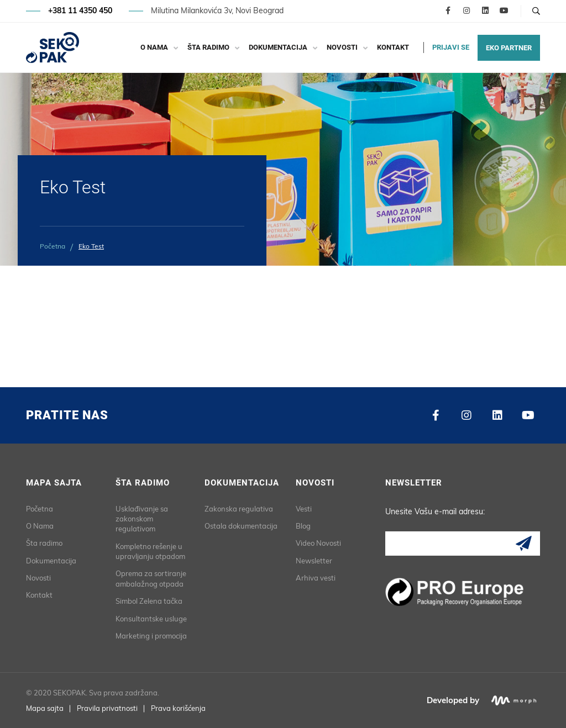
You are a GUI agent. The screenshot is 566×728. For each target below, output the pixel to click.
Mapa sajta (45, 708)
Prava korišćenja (178, 708)
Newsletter (314, 561)
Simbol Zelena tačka (149, 601)
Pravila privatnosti (107, 708)
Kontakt (393, 47)
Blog (303, 526)
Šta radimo (208, 47)
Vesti (304, 509)
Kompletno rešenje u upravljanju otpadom (150, 551)
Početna (53, 246)
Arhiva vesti (316, 578)
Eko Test (91, 246)
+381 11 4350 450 (80, 11)
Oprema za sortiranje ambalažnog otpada (151, 578)
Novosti (342, 47)
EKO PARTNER (509, 48)
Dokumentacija (278, 47)
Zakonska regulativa (239, 509)
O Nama (154, 47)
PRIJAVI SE (451, 47)
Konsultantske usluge (151, 619)
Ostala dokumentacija (241, 526)
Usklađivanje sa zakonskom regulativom (142, 519)
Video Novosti (318, 543)
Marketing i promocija (151, 636)
